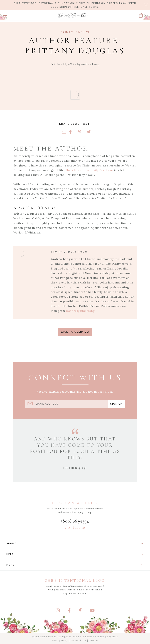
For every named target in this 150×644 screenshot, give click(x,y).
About (75, 543)
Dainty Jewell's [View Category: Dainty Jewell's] (75, 32)
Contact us (75, 527)
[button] (5, 15)
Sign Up (116, 404)
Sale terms (90, 7)
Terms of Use (78, 640)
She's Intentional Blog (75, 580)
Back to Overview (75, 332)
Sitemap (94, 640)
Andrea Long (90, 64)
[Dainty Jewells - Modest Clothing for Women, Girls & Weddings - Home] (73, 16)
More (75, 565)
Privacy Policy (60, 640)
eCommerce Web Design (94, 637)
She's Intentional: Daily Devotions (89, 170)
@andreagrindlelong (80, 311)
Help (75, 554)
